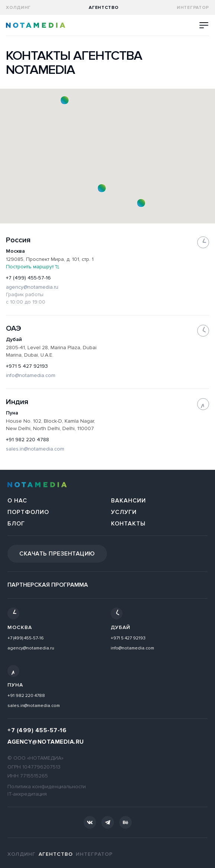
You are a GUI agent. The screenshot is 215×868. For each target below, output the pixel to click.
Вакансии (128, 501)
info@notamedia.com (31, 375)
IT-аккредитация (27, 794)
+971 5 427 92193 (27, 366)
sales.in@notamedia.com (35, 449)
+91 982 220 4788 (27, 440)
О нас (17, 501)
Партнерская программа (48, 585)
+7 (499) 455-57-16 (28, 278)
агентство (104, 8)
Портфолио (28, 512)
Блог (16, 524)
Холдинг (18, 8)
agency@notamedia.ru (32, 287)
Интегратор (193, 8)
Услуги (124, 512)
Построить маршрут (32, 267)
